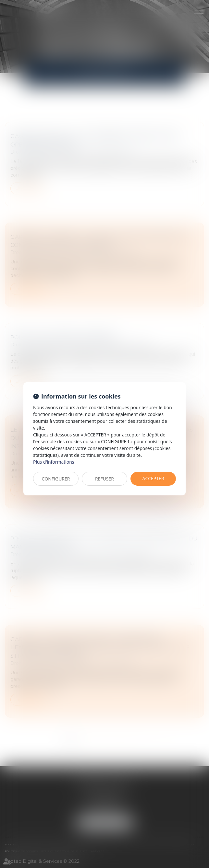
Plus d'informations (54, 462)
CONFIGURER (56, 479)
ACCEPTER (153, 478)
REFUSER (104, 479)
